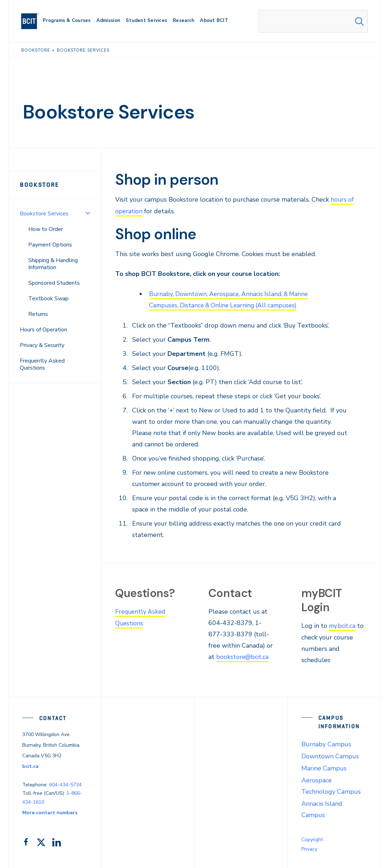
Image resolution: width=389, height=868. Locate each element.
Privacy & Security (42, 345)
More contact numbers (50, 812)
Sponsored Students (54, 283)
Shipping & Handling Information (53, 264)
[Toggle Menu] (88, 213)
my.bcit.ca (343, 625)
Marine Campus (324, 767)
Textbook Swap (48, 299)
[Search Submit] (359, 21)
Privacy (309, 848)
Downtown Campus (330, 755)
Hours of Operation (43, 330)
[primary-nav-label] (67, 21)
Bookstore (39, 185)
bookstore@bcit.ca (243, 656)
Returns (38, 314)
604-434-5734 (65, 784)
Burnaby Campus (326, 743)
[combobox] (313, 21)
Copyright (312, 838)
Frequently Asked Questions (42, 364)
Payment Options (50, 245)
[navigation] (33, 21)
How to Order (46, 229)
